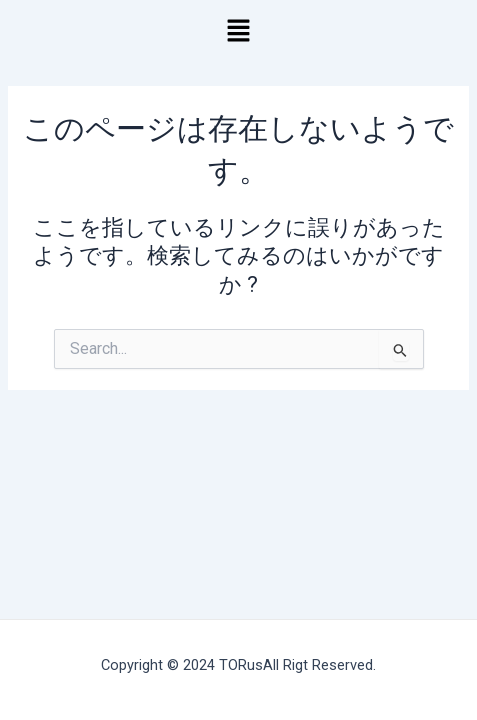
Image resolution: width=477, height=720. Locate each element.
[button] (238, 32)
